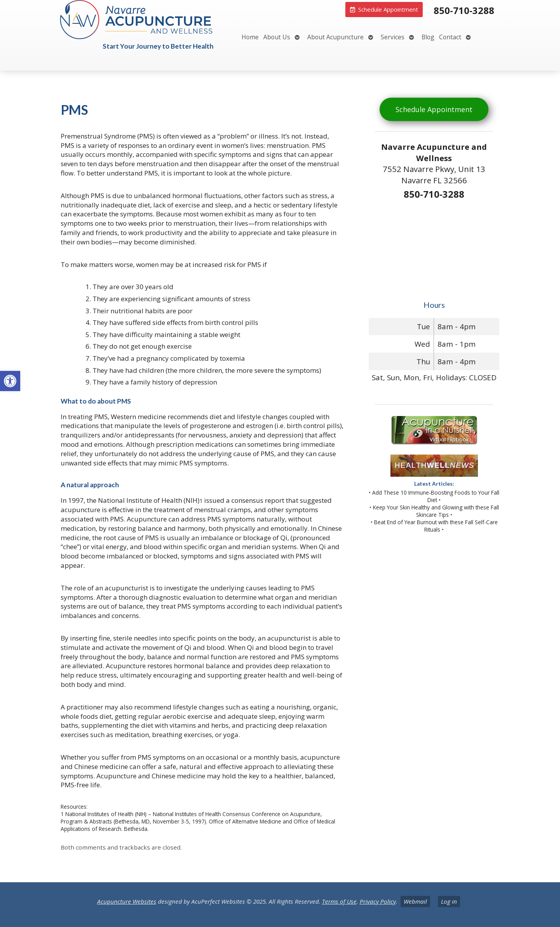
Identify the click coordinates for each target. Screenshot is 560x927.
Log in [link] (449, 901)
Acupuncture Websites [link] (127, 901)
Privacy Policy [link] (378, 901)
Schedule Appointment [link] (434, 109)
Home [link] (250, 37)
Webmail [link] (415, 901)
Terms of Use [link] (339, 901)
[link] (10, 381)
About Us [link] (277, 37)
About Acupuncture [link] (335, 37)
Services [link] (393, 37)
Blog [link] (428, 37)
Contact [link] (450, 37)
